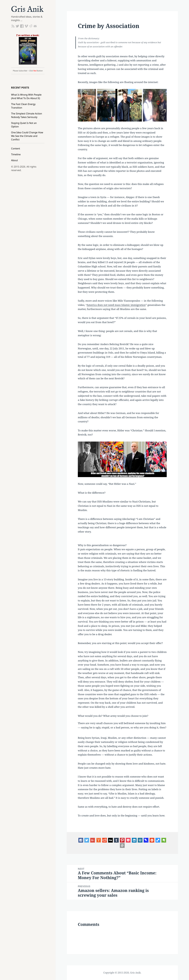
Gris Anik (27, 10)
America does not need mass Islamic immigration (116, 305)
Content (16, 149)
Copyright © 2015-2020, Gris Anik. (122, 973)
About (14, 160)
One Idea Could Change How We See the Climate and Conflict (27, 136)
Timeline (16, 154)
